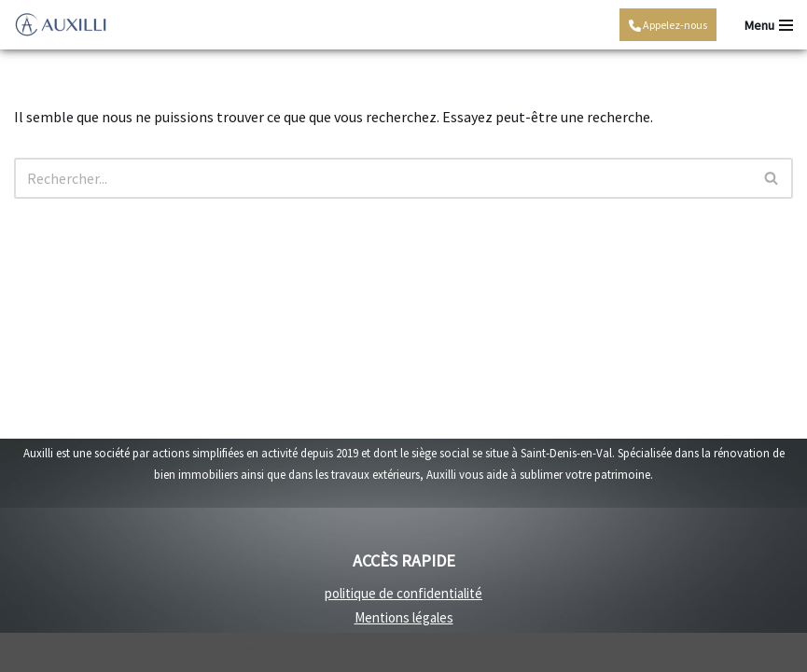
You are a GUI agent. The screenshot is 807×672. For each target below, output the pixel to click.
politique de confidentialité (403, 593)
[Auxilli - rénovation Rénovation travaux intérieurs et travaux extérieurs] (61, 25)
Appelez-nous (668, 25)
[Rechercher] (383, 178)
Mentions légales (404, 617)
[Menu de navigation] (769, 25)
